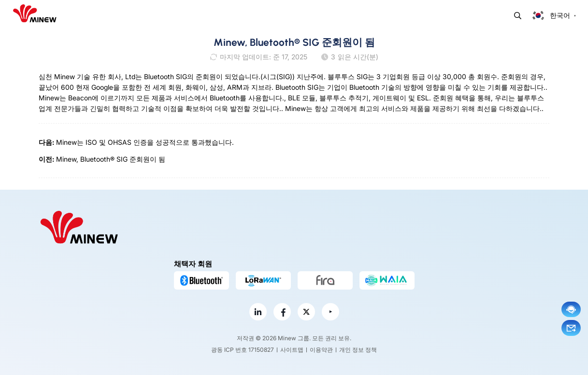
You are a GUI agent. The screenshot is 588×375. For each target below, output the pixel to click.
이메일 (571, 328)
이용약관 (321, 350)
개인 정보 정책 (358, 350)
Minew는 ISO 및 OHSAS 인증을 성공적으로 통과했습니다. (145, 142)
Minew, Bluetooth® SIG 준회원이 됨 (111, 159)
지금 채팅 (571, 310)
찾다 (518, 16)
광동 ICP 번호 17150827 (243, 350)
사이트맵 (292, 350)
